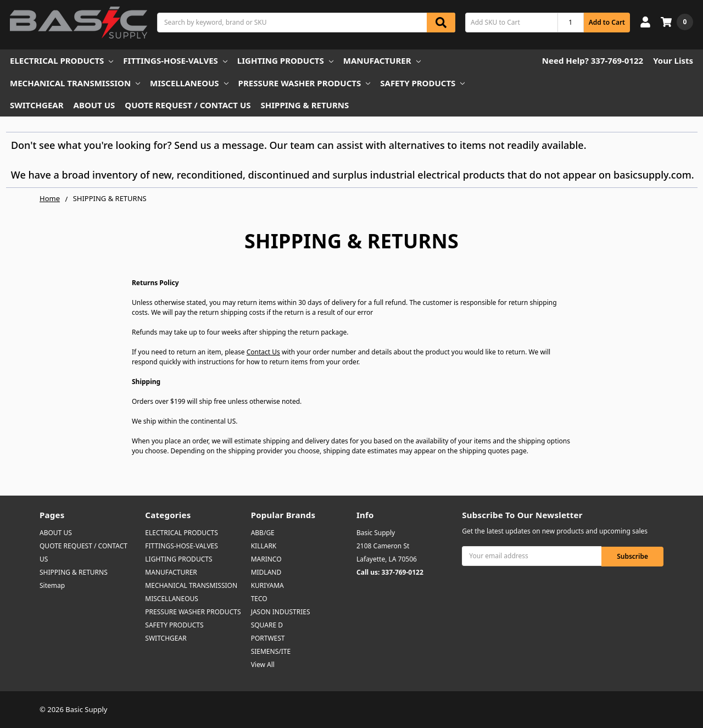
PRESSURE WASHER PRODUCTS (305, 83)
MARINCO (266, 559)
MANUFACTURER (382, 60)
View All (263, 665)
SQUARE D (267, 625)
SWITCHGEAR (37, 105)
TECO (259, 599)
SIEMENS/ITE (271, 651)
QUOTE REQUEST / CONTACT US (188, 105)
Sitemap (52, 585)
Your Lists (673, 60)
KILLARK (264, 546)
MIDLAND (266, 572)
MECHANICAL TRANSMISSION (75, 83)
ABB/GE (263, 533)
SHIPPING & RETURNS (305, 105)
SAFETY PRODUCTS (422, 83)
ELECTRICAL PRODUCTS (62, 60)
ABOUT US (94, 105)
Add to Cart (607, 22)
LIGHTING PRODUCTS (285, 60)
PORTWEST (268, 638)
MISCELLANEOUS (189, 83)
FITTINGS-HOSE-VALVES (175, 60)
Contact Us (263, 352)
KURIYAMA (267, 585)
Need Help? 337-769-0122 (593, 60)
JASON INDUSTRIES (281, 612)
